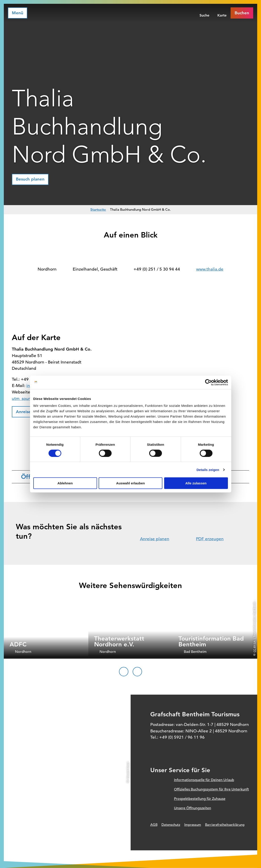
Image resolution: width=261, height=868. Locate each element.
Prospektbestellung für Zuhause (200, 799)
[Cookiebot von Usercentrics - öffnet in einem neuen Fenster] (208, 382)
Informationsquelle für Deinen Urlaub (204, 780)
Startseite (98, 209)
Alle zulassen (196, 483)
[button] (30, 179)
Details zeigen (208, 470)
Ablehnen (65, 483)
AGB (154, 825)
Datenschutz (171, 825)
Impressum (193, 825)
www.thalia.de (210, 269)
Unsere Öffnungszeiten (193, 808)
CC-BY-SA (254, 646)
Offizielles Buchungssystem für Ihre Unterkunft (211, 789)
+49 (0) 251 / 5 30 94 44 (157, 269)
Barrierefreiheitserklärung (225, 825)
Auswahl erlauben (130, 483)
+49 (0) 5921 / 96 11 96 (182, 737)
